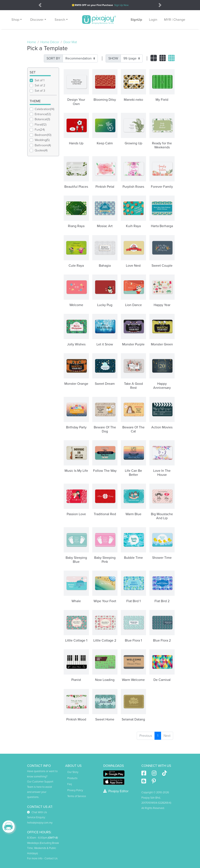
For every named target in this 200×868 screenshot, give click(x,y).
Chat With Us (37, 812)
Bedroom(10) (43, 135)
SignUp (136, 20)
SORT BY (53, 58)
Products (72, 778)
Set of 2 (40, 85)
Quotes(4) (41, 150)
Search (60, 20)
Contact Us (51, 858)
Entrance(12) (43, 114)
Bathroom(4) (43, 145)
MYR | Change (175, 20)
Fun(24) (40, 130)
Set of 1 (40, 80)
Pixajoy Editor (116, 791)
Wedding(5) (42, 140)
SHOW (113, 58)
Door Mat (70, 42)
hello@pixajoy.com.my (40, 823)
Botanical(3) (42, 119)
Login (153, 20)
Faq (70, 784)
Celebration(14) (44, 109)
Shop (15, 20)
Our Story (73, 772)
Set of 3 (40, 91)
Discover (37, 20)
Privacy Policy (75, 790)
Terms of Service (77, 796)
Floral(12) (41, 125)
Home (32, 42)
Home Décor (50, 42)
